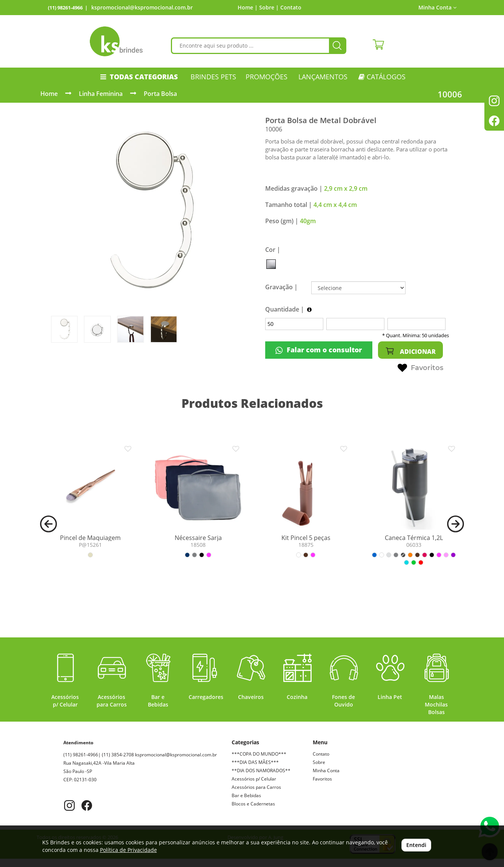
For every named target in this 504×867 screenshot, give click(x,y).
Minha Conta (437, 7)
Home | (248, 7)
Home (49, 94)
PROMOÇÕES (267, 77)
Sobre (319, 762)
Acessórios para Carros (256, 787)
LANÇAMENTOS (323, 77)
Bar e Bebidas (246, 795)
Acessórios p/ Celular (254, 779)
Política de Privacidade (128, 850)
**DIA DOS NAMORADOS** (261, 771)
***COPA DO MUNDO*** (259, 754)
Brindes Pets (213, 77)
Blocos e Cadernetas (253, 804)
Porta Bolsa (160, 94)
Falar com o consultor (319, 350)
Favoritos (420, 368)
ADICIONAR (410, 351)
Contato (291, 7)
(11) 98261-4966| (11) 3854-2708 (117, 755)
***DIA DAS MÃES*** (255, 762)
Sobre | (269, 7)
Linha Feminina (101, 94)
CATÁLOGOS (382, 77)
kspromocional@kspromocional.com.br (142, 7)
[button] (48, 523)
